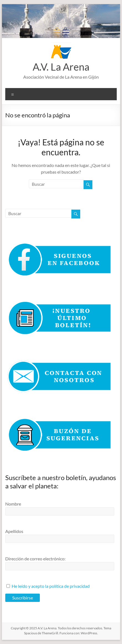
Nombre (13, 504)
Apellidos (14, 531)
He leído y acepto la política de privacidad (51, 586)
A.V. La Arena (61, 67)
